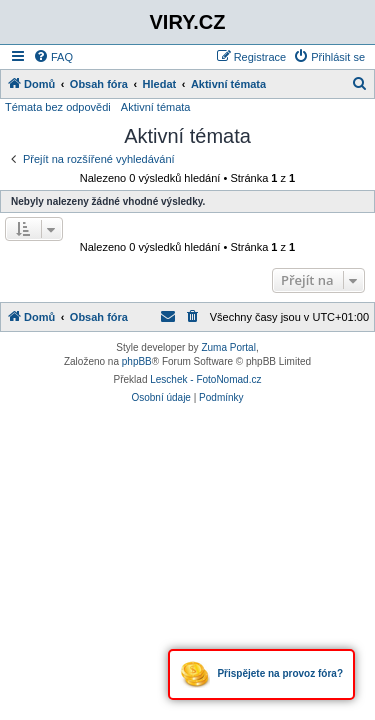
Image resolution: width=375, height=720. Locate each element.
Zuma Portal (228, 347)
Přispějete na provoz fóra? (261, 674)
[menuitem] (53, 57)
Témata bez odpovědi (58, 107)
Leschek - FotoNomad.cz (205, 379)
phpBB (137, 361)
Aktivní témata (156, 107)
